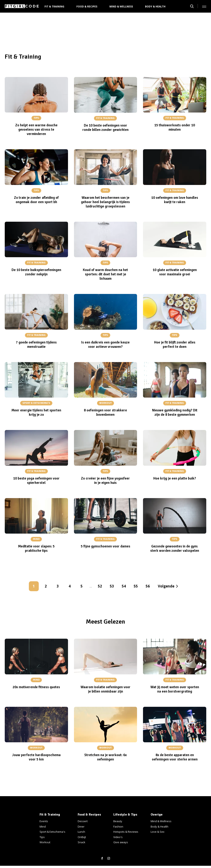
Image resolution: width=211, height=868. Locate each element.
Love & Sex (158, 832)
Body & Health (155, 7)
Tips (42, 837)
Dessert (83, 821)
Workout (45, 842)
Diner (81, 827)
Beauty (118, 821)
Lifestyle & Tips (125, 815)
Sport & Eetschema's (52, 832)
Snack (81, 842)
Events (44, 821)
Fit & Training (54, 7)
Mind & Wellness (121, 7)
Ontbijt (82, 837)
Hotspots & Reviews (126, 832)
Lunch (81, 832)
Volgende (166, 586)
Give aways (121, 842)
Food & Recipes (87, 7)
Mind (43, 827)
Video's (118, 837)
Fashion (118, 827)
